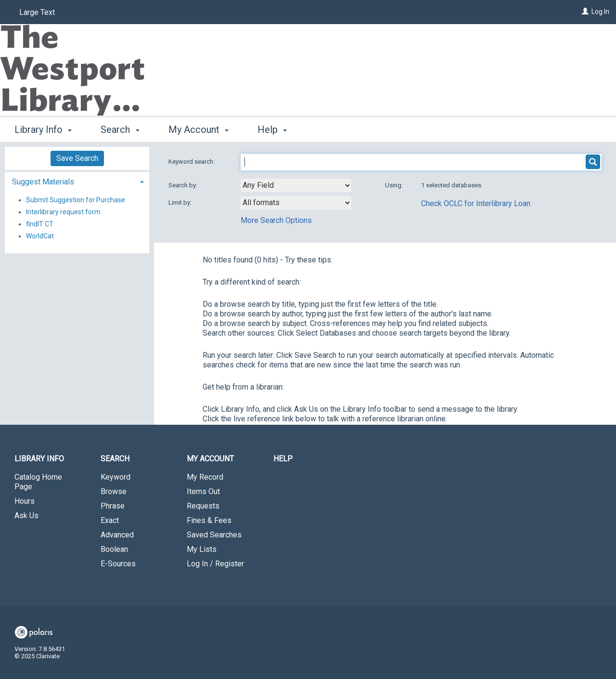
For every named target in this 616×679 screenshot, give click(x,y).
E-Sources (118, 564)
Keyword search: (192, 162)
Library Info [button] (43, 130)
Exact (110, 520)
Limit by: (181, 202)
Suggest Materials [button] (43, 182)
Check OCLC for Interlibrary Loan (476, 203)
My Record (205, 477)
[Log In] (585, 12)
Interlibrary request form (63, 212)
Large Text (37, 12)
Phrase (113, 506)
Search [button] (120, 130)
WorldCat (40, 236)
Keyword (115, 477)
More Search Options (276, 220)
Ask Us (26, 516)
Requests (203, 506)
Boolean (114, 549)
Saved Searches (214, 535)
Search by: (184, 185)
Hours (25, 501)
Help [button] (272, 130)
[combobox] (296, 185)
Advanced (117, 535)
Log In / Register (215, 564)
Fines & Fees (209, 520)
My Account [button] (199, 130)
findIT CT (40, 224)
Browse (114, 491)
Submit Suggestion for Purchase (76, 200)
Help (283, 459)
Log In (600, 12)
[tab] (77, 181)
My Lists (202, 549)
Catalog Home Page (38, 482)
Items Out (203, 491)
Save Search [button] (77, 158)
